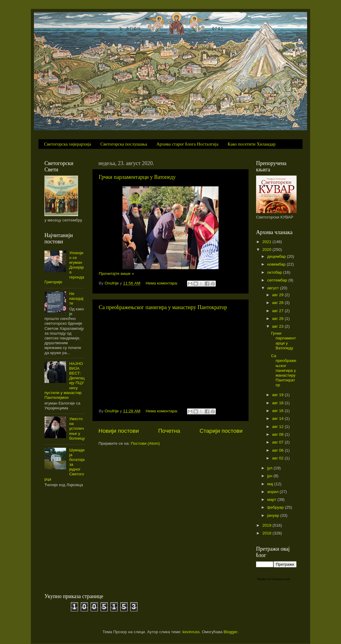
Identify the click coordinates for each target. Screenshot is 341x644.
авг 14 (278, 418)
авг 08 (278, 434)
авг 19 (278, 395)
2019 (267, 525)
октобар (275, 272)
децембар (277, 256)
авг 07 (278, 442)
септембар (278, 280)
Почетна (169, 431)
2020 (267, 250)
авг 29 (278, 295)
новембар (277, 264)
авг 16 (278, 411)
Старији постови (221, 431)
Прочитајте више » (116, 274)
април (273, 492)
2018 (267, 533)
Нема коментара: (162, 283)
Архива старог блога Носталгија (187, 144)
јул (270, 468)
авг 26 (278, 319)
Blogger (231, 632)
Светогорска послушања (124, 144)
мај (271, 484)
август (274, 288)
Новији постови (119, 431)
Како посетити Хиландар (251, 144)
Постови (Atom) (145, 443)
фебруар (276, 507)
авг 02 (278, 458)
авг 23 (278, 326)
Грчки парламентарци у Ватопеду (137, 177)
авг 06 (278, 450)
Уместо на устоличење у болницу (77, 429)
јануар (274, 515)
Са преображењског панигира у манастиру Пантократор (163, 307)
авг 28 (278, 303)
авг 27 (278, 311)
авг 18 (278, 403)
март (272, 500)
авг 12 (278, 427)
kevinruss (191, 632)
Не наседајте (76, 298)
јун (270, 476)
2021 (267, 242)
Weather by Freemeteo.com (273, 579)
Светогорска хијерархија (68, 144)
